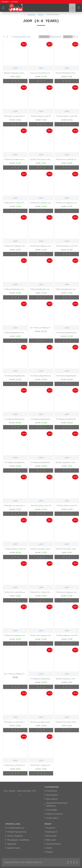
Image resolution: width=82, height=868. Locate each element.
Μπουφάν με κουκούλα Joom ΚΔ (15, 119)
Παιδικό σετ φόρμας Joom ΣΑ (15, 249)
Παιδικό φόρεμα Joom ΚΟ (67, 249)
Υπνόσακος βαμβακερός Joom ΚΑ (41, 379)
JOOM (15, 71)
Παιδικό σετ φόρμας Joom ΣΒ (41, 638)
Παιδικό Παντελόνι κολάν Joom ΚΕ (67, 552)
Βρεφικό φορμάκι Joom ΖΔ (67, 682)
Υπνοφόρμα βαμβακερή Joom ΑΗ (41, 682)
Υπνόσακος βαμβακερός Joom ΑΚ (15, 379)
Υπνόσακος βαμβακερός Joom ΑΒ (67, 336)
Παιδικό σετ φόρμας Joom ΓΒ (67, 595)
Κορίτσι (41, 14)
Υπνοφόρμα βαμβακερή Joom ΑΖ (67, 422)
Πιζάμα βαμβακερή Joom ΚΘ (15, 336)
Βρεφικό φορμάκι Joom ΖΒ (67, 465)
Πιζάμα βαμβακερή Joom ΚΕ (15, 292)
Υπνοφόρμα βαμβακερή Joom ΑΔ (15, 422)
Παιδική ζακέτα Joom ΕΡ (67, 509)
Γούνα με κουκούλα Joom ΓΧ (41, 76)
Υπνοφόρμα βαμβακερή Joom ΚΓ (15, 465)
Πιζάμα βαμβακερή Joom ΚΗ (67, 292)
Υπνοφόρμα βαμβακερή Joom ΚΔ (41, 465)
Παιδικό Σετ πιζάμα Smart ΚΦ (41, 768)
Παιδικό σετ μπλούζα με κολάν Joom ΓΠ (15, 768)
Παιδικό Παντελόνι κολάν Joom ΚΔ (41, 162)
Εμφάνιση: (68, 40)
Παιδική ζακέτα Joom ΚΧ (15, 552)
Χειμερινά (31, 14)
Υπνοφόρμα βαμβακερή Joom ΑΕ (41, 422)
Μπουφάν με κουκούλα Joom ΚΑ (15, 725)
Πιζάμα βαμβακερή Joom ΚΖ (41, 292)
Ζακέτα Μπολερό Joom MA (67, 76)
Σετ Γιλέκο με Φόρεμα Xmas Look (41, 331)
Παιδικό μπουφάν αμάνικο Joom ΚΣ (15, 162)
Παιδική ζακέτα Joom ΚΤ (41, 119)
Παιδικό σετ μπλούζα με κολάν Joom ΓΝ (67, 162)
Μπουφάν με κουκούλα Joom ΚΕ (15, 509)
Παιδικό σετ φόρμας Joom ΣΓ (41, 249)
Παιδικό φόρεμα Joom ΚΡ (67, 638)
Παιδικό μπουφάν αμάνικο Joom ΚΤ (41, 552)
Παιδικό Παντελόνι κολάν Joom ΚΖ (67, 725)
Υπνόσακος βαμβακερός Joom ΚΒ (67, 379)
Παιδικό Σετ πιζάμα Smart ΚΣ (41, 595)
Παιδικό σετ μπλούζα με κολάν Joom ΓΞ (15, 595)
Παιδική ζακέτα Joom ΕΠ (41, 509)
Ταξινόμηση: (31, 40)
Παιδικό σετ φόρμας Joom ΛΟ (67, 206)
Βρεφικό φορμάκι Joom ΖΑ (15, 76)
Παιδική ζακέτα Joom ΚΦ (67, 119)
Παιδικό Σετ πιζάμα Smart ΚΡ (15, 206)
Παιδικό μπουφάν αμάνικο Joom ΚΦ (41, 725)
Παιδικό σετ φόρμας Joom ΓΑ (41, 206)
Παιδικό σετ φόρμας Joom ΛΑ (15, 638)
